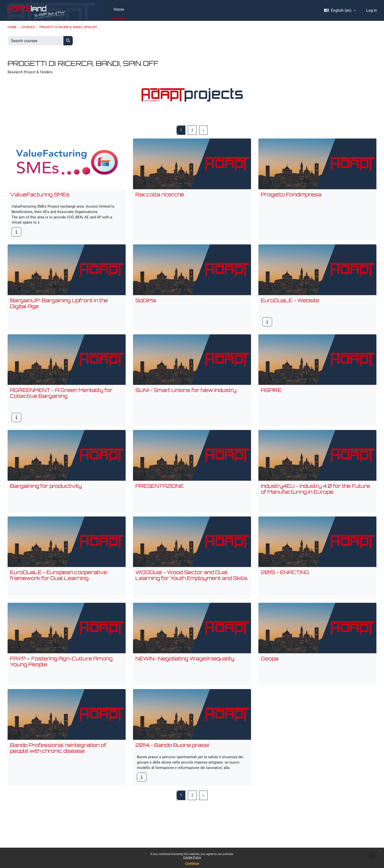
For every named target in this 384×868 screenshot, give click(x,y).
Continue (192, 864)
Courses (28, 27)
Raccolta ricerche (160, 197)
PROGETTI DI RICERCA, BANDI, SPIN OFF (68, 27)
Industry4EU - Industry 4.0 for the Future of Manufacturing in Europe (315, 495)
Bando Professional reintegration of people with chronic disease (58, 755)
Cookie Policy (192, 857)
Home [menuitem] (119, 9)
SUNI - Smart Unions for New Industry (186, 395)
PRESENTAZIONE (160, 492)
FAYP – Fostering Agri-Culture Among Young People (61, 668)
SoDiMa (146, 305)
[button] (340, 11)
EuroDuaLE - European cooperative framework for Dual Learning (59, 582)
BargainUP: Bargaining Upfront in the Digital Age (59, 308)
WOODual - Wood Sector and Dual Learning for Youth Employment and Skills (192, 582)
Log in (372, 10)
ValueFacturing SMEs (40, 197)
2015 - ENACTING (285, 579)
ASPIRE (271, 395)
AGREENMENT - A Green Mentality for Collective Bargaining (61, 398)
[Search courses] (36, 41)
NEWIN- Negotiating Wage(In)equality (185, 665)
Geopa (270, 665)
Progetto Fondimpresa (291, 197)
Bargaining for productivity (46, 492)
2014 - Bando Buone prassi (172, 752)
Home (12, 27)
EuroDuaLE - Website (290, 305)
